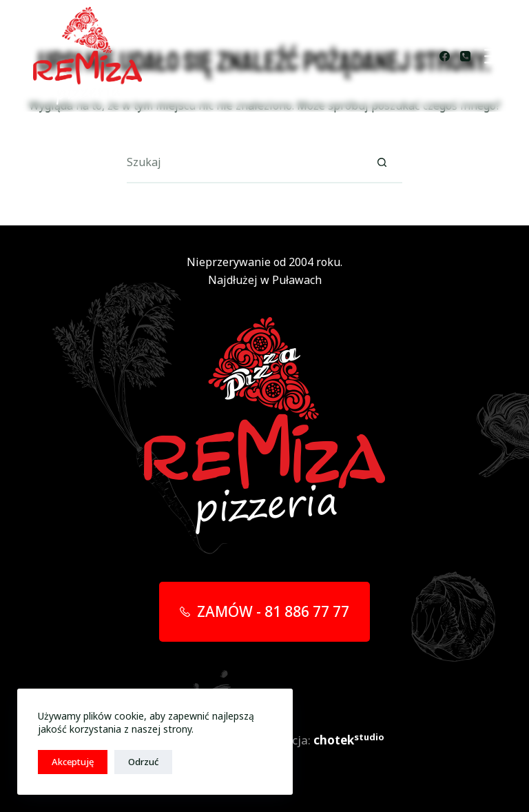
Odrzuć (143, 762)
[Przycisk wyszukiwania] (382, 163)
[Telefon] (465, 56)
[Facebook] (445, 56)
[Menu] (494, 56)
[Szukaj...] (244, 163)
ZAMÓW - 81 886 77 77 (265, 611)
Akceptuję (73, 762)
